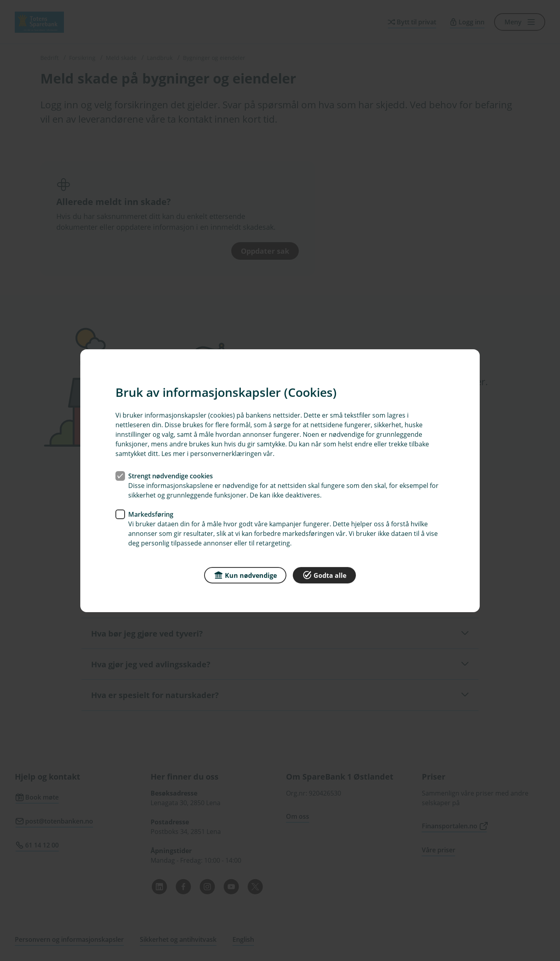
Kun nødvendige (245, 574)
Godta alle (324, 574)
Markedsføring (151, 514)
